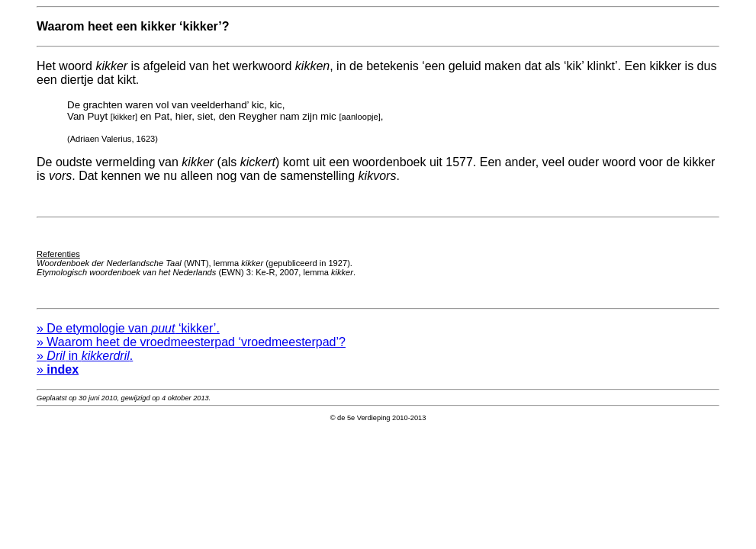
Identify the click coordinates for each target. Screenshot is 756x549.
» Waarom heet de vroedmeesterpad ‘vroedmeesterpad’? (191, 349)
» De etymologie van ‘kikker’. (128, 335)
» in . (85, 363)
